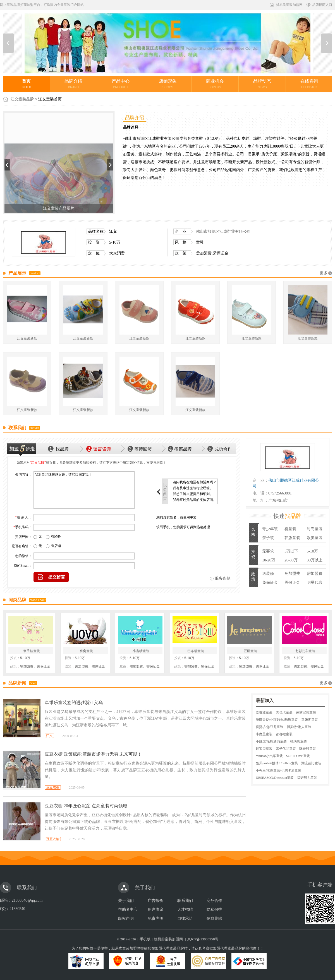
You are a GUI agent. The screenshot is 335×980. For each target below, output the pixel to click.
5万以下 (291, 551)
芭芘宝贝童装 (306, 712)
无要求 (268, 551)
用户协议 (155, 910)
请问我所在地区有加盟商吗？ (195, 482)
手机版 (145, 939)
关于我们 (126, 901)
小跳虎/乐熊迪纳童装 (271, 741)
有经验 (56, 537)
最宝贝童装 (264, 749)
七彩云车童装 (305, 651)
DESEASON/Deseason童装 (275, 778)
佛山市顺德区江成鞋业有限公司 (223, 231)
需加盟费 (315, 574)
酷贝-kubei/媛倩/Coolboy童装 (277, 763)
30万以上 (315, 560)
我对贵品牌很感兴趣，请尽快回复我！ (84, 490)
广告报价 (155, 901)
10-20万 (269, 560)
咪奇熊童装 (308, 749)
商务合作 (214, 901)
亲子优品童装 (286, 749)
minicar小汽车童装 (269, 756)
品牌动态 (262, 84)
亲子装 (268, 538)
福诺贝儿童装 (307, 778)
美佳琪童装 (284, 712)
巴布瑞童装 (196, 651)
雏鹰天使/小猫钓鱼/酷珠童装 (277, 720)
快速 (288, 516)
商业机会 (215, 84)
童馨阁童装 (310, 720)
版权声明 (126, 918)
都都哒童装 (284, 734)
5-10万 (312, 551)
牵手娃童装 (32, 651)
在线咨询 (309, 84)
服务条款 (223, 578)
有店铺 (56, 546)
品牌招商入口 (319, 5)
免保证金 (270, 583)
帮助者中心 (128, 910)
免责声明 (155, 918)
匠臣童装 (250, 651)
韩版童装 (292, 538)
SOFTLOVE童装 (298, 756)
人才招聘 (185, 910)
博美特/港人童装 (299, 727)
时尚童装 (315, 529)
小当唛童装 (141, 651)
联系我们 (185, 901)
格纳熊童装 (298, 741)
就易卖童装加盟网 (286, 5)
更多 (324, 273)
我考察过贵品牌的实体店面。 (195, 500)
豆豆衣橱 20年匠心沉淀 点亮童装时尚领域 (86, 806)
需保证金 (292, 583)
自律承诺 (185, 918)
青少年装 (270, 529)
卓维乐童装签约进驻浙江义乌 (74, 702)
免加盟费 (292, 574)
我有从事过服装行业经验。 (193, 488)
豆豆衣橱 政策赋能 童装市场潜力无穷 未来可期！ (93, 754)
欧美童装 (315, 538)
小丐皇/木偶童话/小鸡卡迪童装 (278, 770)
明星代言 (315, 583)
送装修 (268, 574)
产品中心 (121, 84)
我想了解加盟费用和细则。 (193, 494)
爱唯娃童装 (264, 712)
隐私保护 (214, 910)
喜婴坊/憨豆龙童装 (270, 727)
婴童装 (290, 529)
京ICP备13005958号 (203, 939)
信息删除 (214, 918)
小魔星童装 (264, 734)
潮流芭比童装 (311, 763)
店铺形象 (168, 84)
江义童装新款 (27, 338)
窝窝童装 (86, 651)
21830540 (17, 909)
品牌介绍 (73, 84)
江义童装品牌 (22, 99)
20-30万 (291, 560)
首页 (26, 84)
